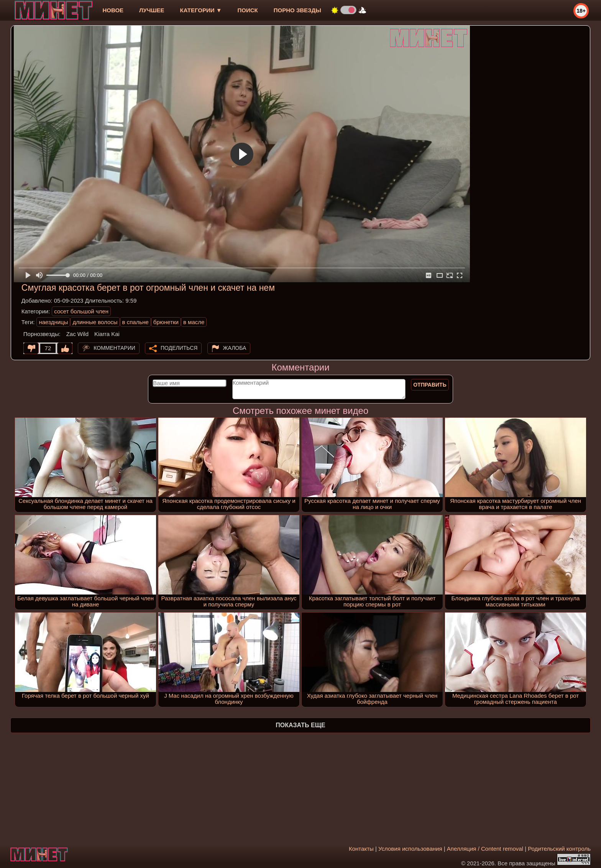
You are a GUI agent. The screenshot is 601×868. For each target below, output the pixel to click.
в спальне (135, 322)
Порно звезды (297, 10)
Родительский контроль (559, 849)
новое (113, 10)
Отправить (430, 385)
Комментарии (114, 348)
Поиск (248, 10)
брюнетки (166, 322)
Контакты (361, 849)
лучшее (152, 10)
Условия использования (410, 849)
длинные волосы (95, 322)
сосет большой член (81, 311)
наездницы (53, 322)
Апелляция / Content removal (485, 849)
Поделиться (179, 348)
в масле (194, 322)
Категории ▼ (201, 10)
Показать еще (300, 725)
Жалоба (235, 348)
